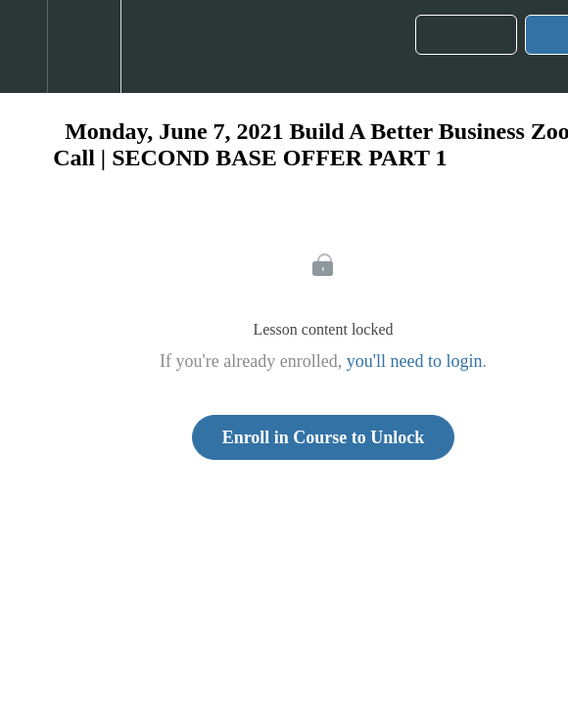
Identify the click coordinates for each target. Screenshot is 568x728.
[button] (24, 46)
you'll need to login (415, 361)
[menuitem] (84, 46)
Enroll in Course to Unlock (324, 437)
